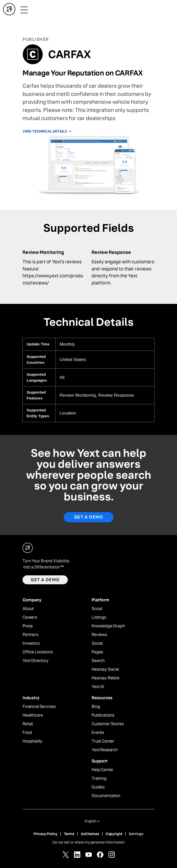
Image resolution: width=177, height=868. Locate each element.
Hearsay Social (105, 669)
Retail (28, 724)
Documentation (106, 796)
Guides (98, 787)
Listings (99, 617)
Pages (97, 652)
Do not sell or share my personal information (88, 842)
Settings (136, 834)
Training (99, 779)
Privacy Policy (46, 834)
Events (98, 733)
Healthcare (33, 715)
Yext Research (105, 750)
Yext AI (98, 687)
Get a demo (45, 580)
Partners (30, 635)
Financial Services (39, 707)
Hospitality (32, 741)
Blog (96, 707)
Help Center (102, 770)
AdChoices (90, 834)
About (28, 609)
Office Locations (38, 652)
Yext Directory (36, 661)
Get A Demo (89, 517)
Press (28, 626)
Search (98, 661)
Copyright (114, 834)
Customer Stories (108, 724)
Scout (97, 609)
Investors (31, 643)
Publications (103, 715)
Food (27, 733)
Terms (69, 834)
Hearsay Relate (106, 678)
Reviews (99, 635)
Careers (30, 617)
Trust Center (103, 741)
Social (97, 643)
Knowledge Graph (108, 626)
